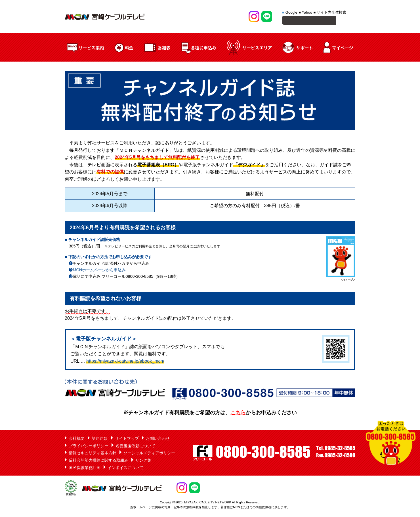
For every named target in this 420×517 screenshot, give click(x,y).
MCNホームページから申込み (99, 271)
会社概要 (77, 439)
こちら (238, 413)
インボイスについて (125, 468)
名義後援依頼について (135, 447)
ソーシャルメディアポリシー (149, 454)
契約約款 (100, 439)
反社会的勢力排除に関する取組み (98, 461)
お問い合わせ (158, 439)
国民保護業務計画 (85, 468)
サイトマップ (127, 439)
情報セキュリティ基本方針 (93, 454)
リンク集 (143, 461)
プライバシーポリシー (89, 447)
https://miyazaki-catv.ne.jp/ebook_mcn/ (125, 362)
